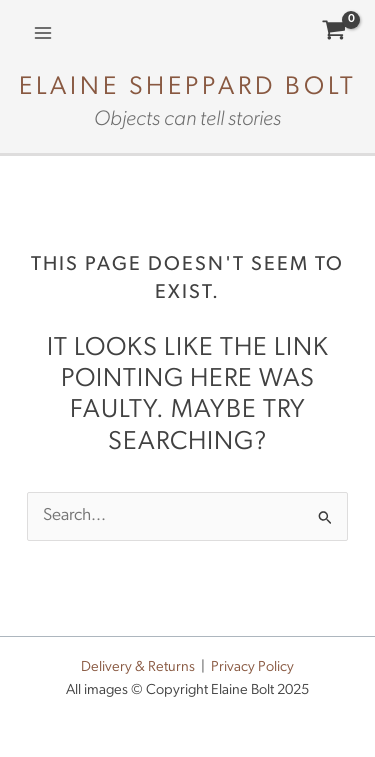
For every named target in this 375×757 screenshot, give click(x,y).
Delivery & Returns (138, 667)
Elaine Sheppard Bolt (188, 87)
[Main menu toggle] (43, 33)
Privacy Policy (252, 667)
